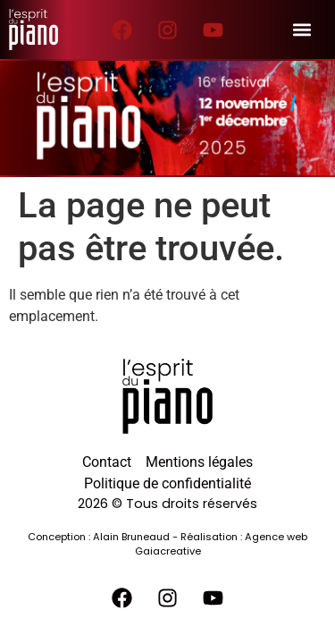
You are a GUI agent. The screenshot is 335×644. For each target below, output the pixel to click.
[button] (301, 30)
